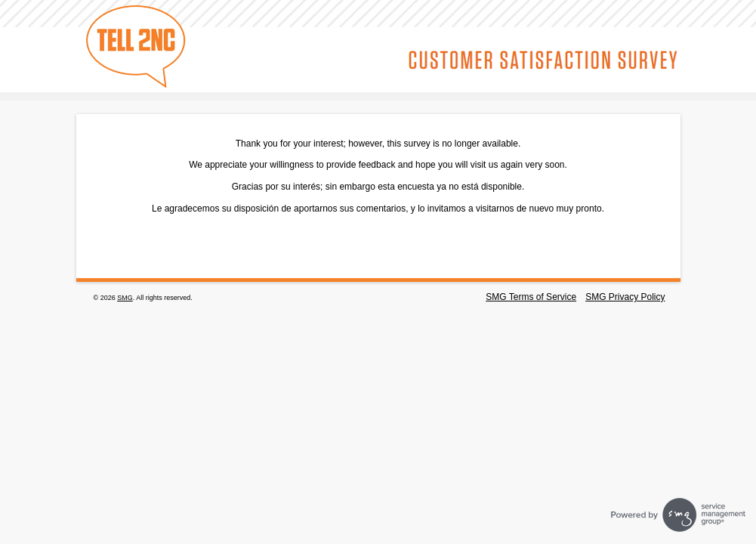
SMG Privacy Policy (625, 297)
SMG (125, 298)
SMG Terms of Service (531, 297)
